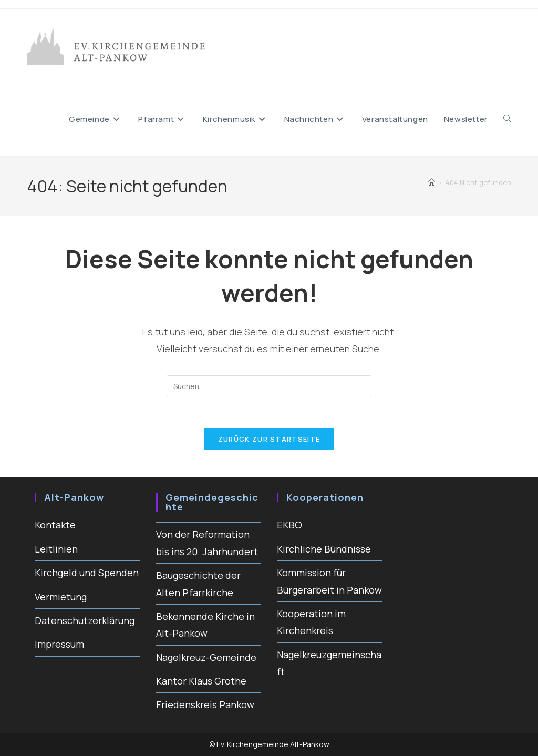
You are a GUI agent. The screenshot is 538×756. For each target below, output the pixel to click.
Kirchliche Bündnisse (324, 549)
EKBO (289, 525)
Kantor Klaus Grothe (201, 681)
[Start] (432, 182)
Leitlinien (56, 549)
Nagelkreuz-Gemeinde (206, 657)
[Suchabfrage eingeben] (269, 386)
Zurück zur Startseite (269, 439)
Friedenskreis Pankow (205, 704)
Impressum (59, 644)
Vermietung (61, 597)
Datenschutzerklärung (85, 620)
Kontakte (55, 525)
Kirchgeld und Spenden (87, 573)
